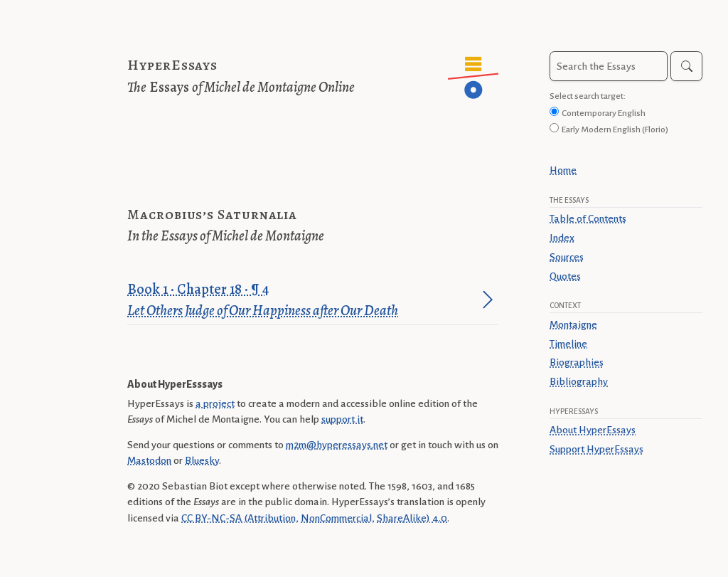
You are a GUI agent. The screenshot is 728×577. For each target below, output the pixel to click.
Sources (567, 257)
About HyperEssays (593, 430)
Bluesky (202, 460)
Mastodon (149, 460)
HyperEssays (172, 65)
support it (342, 419)
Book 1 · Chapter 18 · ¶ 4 (302, 301)
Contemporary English (604, 113)
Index (562, 238)
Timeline (568, 344)
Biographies (577, 362)
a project (215, 403)
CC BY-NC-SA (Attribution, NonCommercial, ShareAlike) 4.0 (314, 518)
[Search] (686, 66)
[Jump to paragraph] (488, 300)
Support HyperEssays (596, 449)
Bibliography (579, 381)
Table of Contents (588, 218)
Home (563, 170)
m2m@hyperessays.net (337, 445)
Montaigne (573, 324)
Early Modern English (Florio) (615, 129)
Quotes (565, 276)
